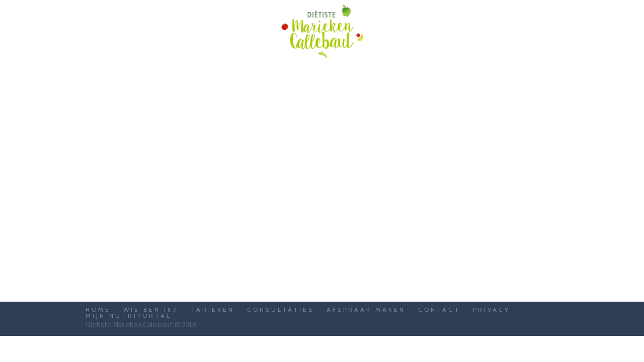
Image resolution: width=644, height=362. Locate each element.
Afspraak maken (366, 310)
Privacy (492, 310)
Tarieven (213, 310)
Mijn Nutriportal (129, 316)
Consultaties (280, 310)
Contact (439, 310)
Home (98, 310)
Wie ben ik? (151, 310)
